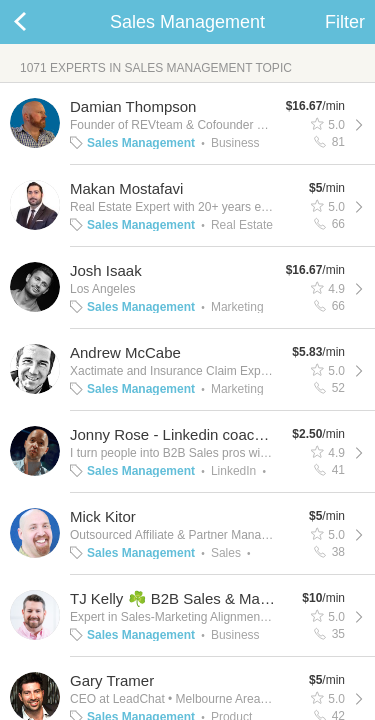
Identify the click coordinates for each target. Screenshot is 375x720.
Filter (345, 22)
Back (40, 22)
